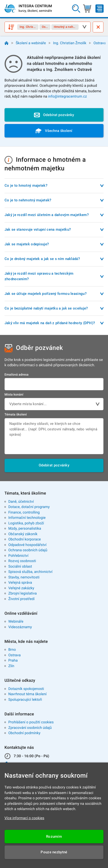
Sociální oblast (20, 566)
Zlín (11, 666)
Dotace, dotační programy (29, 507)
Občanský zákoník (23, 534)
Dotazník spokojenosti (26, 689)
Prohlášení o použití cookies (31, 722)
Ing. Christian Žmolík (70, 43)
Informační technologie (27, 518)
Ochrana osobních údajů (28, 550)
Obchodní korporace (25, 539)
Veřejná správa (20, 583)
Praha (13, 660)
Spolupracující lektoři (25, 700)
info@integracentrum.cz (67, 96)
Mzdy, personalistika (25, 528)
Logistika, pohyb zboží (26, 523)
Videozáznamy (20, 627)
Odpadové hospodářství (27, 545)
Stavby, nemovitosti (24, 577)
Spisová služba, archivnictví (30, 572)
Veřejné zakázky (21, 588)
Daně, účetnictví (21, 502)
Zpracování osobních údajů (30, 728)
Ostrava (100, 43)
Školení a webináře (31, 43)
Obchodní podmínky (24, 733)
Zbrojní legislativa (23, 593)
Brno (12, 650)
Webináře (16, 621)
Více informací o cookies (24, 818)
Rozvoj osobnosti (22, 561)
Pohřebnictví (18, 556)
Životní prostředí (22, 599)
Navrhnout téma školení (27, 694)
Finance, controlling (24, 512)
